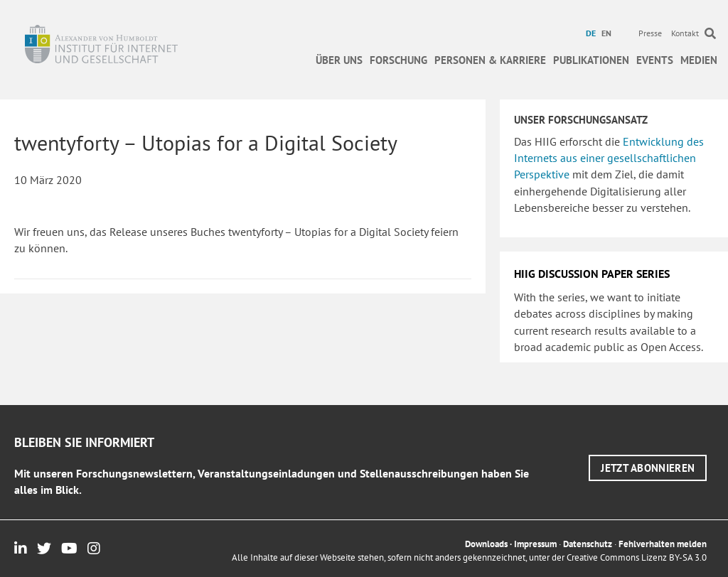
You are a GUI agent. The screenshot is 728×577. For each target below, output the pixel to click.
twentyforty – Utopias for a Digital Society (206, 142)
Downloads (486, 544)
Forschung (398, 60)
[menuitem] (593, 33)
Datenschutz (588, 544)
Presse (650, 33)
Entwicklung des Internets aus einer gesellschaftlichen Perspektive (609, 158)
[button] (648, 468)
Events (655, 60)
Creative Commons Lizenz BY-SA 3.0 (637, 557)
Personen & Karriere (490, 60)
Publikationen (591, 60)
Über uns (339, 60)
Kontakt (685, 33)
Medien (699, 60)
